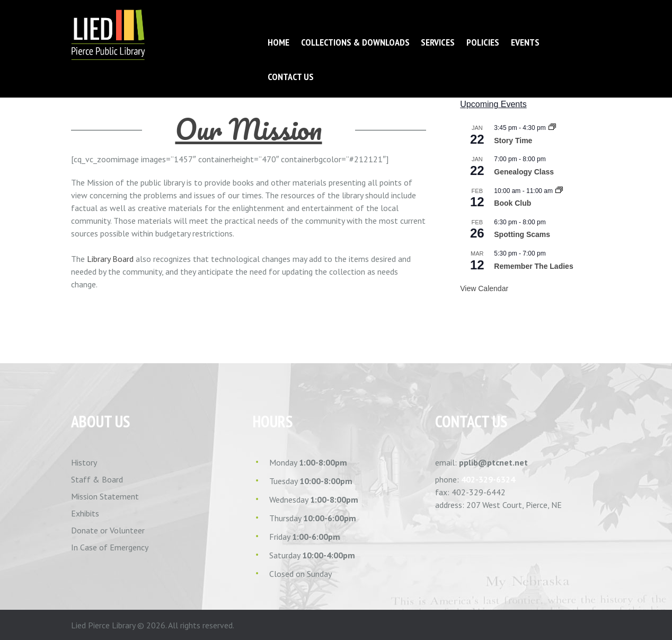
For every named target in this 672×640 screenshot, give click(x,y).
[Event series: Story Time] (552, 128)
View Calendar (484, 288)
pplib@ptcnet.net (493, 462)
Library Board (110, 259)
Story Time (513, 141)
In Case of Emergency (110, 547)
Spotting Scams (522, 234)
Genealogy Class (524, 172)
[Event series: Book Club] (559, 191)
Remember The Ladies (533, 266)
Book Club (512, 203)
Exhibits (85, 513)
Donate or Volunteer (108, 530)
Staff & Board (97, 479)
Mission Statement (105, 496)
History (84, 462)
